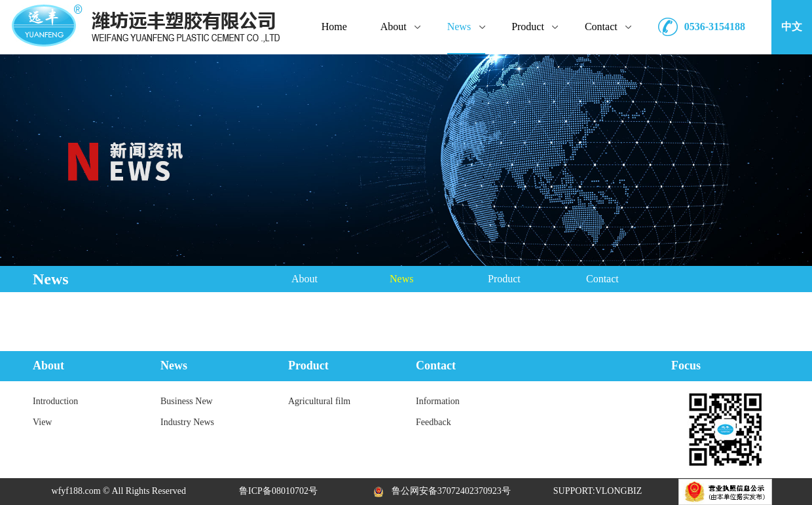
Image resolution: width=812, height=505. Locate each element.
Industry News (187, 422)
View (42, 422)
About (304, 279)
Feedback (434, 422)
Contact (602, 279)
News (401, 279)
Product (504, 279)
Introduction (55, 401)
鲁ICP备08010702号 (278, 491)
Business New (187, 401)
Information (438, 401)
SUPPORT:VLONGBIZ (598, 491)
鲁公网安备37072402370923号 (438, 491)
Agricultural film (319, 401)
